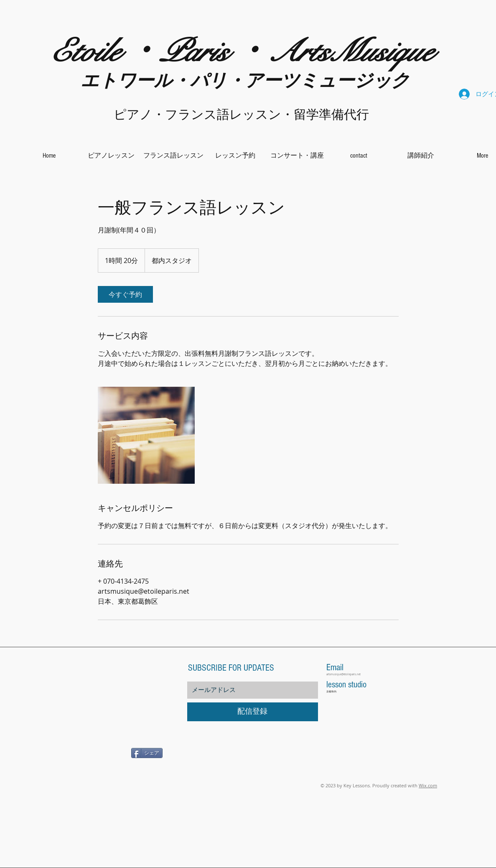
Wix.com (428, 785)
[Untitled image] (146, 435)
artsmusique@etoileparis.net (343, 674)
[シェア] (147, 753)
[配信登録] (253, 712)
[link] (125, 294)
